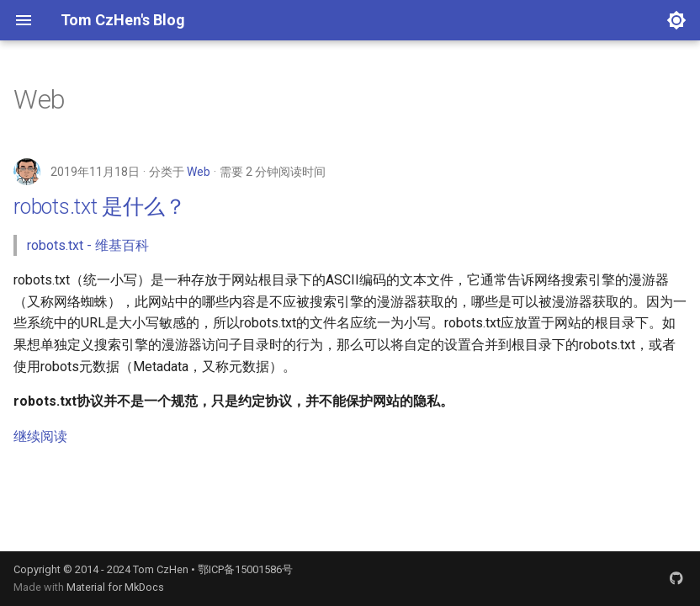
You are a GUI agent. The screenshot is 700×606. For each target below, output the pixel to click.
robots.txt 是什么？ (99, 207)
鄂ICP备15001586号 (245, 569)
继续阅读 (40, 436)
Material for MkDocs (115, 587)
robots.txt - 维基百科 (88, 245)
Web (199, 172)
